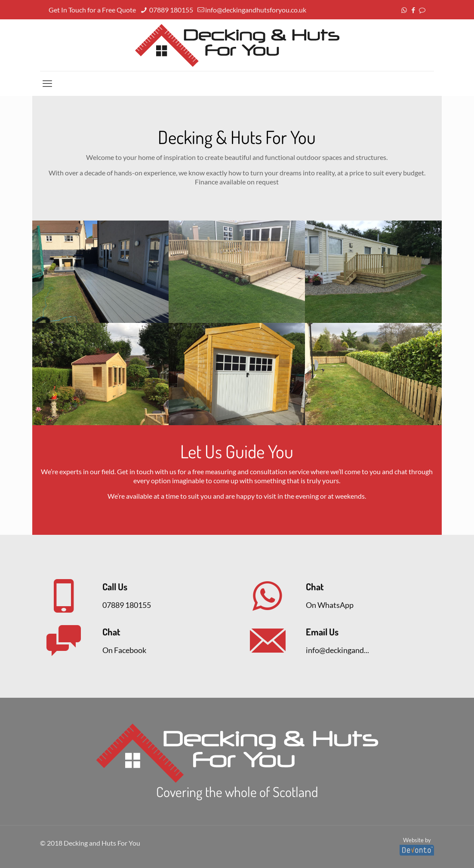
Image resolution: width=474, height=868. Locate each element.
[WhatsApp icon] (404, 10)
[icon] (422, 10)
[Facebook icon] (413, 10)
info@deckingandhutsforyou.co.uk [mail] (256, 10)
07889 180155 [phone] (171, 10)
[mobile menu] (47, 83)
